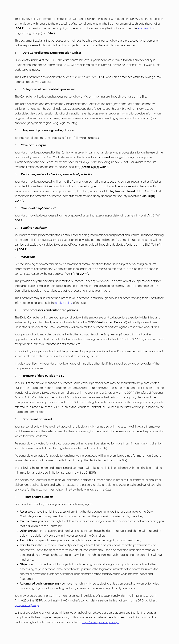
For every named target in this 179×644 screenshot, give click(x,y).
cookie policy (64, 303)
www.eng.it (144, 29)
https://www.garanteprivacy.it (100, 622)
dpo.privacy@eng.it (27, 605)
